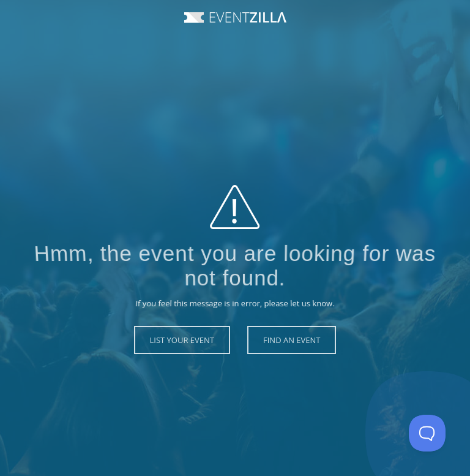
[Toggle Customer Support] (427, 433)
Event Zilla (235, 17)
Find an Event (292, 340)
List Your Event (182, 340)
